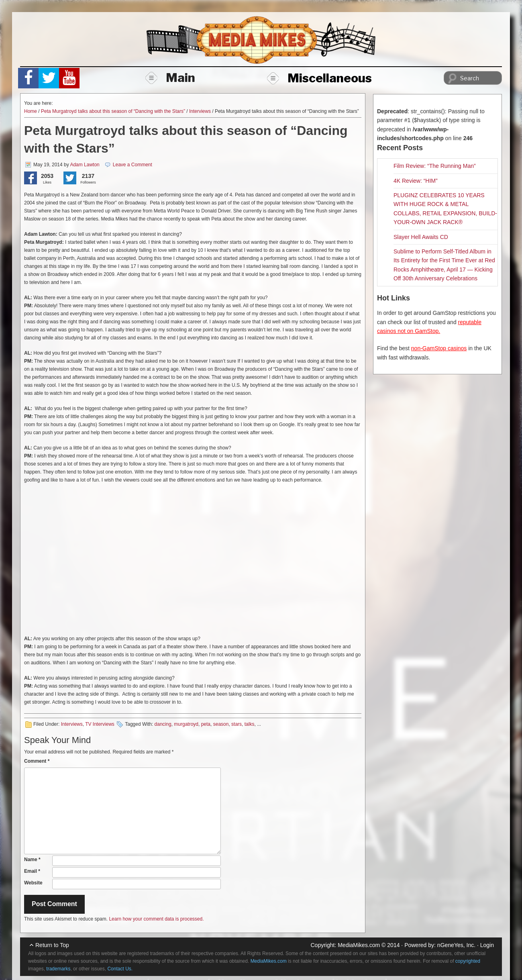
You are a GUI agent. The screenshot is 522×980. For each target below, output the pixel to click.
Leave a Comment (133, 165)
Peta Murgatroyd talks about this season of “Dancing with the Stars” (113, 111)
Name (32, 860)
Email (32, 871)
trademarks (58, 969)
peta (206, 724)
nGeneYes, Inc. (456, 945)
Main (170, 78)
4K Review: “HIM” (416, 181)
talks (250, 724)
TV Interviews (100, 724)
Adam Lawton (85, 165)
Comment (37, 761)
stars (237, 724)
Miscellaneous (319, 78)
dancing (163, 724)
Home (31, 111)
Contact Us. (120, 969)
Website (33, 883)
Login (487, 945)
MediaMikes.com (359, 945)
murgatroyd (186, 724)
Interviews (200, 111)
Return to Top (52, 945)
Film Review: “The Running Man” (435, 166)
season (221, 724)
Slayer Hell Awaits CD (421, 237)
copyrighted (468, 961)
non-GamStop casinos (439, 348)
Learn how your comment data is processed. (156, 919)
